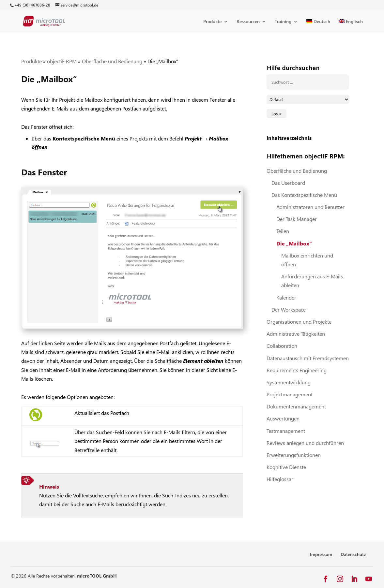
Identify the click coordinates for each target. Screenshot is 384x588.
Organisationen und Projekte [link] (299, 322)
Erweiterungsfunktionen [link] (294, 455)
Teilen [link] (283, 231)
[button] (326, 579)
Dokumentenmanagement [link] (296, 406)
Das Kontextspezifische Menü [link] (304, 195)
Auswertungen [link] (283, 418)
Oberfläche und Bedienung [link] (112, 61)
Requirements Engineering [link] (297, 370)
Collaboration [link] (282, 346)
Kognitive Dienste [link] (286, 467)
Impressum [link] (321, 554)
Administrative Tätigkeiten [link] (296, 334)
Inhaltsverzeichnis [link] (289, 138)
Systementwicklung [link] (289, 382)
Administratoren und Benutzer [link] (310, 207)
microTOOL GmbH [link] (97, 576)
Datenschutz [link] (353, 554)
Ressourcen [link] (248, 22)
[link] (32, 5)
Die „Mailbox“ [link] (294, 243)
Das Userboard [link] (288, 183)
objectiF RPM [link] (62, 61)
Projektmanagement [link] (290, 394)
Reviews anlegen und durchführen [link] (305, 443)
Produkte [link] (212, 22)
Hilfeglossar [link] (280, 479)
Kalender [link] (286, 297)
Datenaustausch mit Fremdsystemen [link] (308, 358)
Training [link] (283, 22)
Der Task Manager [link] (297, 219)
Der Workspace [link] (289, 309)
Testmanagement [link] (286, 431)
